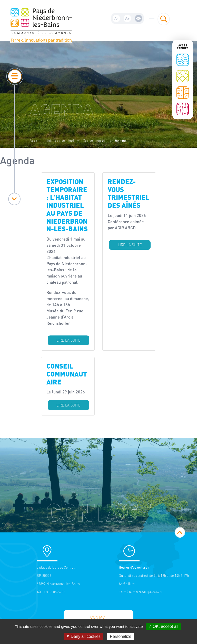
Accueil (36, 141)
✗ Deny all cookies (83, 636)
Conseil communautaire (67, 374)
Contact (99, 617)
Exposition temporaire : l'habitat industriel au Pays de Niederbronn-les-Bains (67, 205)
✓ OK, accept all (163, 626)
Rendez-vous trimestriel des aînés (129, 193)
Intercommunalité (63, 141)
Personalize (121, 636)
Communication (97, 141)
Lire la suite (68, 340)
